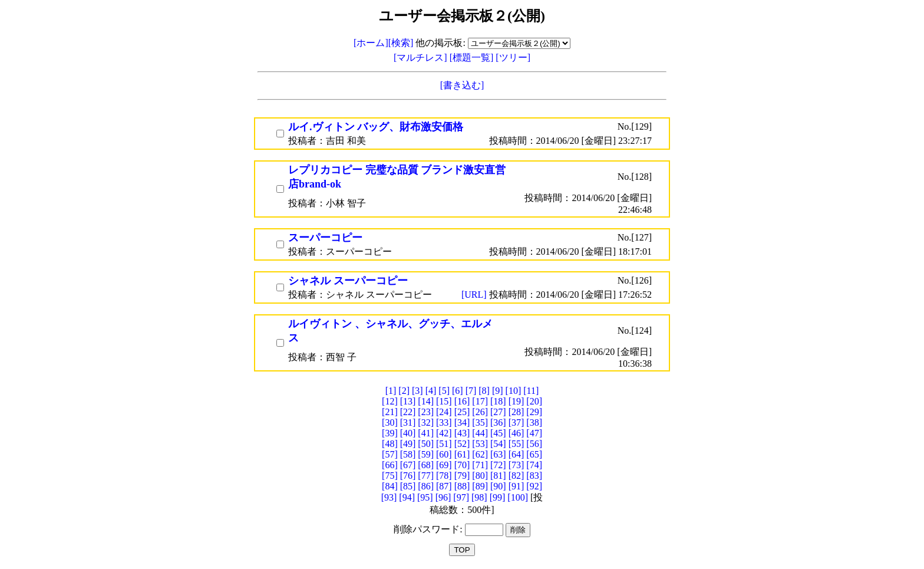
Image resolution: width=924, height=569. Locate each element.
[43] (462, 433)
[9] (498, 391)
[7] (471, 391)
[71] (480, 465)
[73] (517, 465)
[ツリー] (513, 57)
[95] (425, 497)
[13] (408, 401)
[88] (462, 486)
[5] (444, 391)
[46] (517, 433)
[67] (408, 465)
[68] (426, 465)
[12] (390, 401)
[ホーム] (371, 43)
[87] (444, 486)
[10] (514, 391)
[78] (444, 476)
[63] (498, 454)
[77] (426, 476)
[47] (534, 433)
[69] (444, 465)
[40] (408, 433)
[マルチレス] (422, 57)
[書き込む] (462, 85)
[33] (444, 422)
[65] (534, 454)
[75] (390, 476)
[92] (534, 486)
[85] (408, 486)
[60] (444, 454)
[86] (426, 486)
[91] (517, 486)
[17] (480, 401)
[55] (517, 444)
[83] (534, 476)
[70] (462, 465)
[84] (390, 486)
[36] (498, 422)
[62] (480, 454)
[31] (408, 422)
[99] (498, 497)
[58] (408, 454)
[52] (462, 444)
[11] (531, 391)
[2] (404, 391)
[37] (517, 422)
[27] (498, 412)
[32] (426, 422)
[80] (480, 476)
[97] (461, 497)
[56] (534, 444)
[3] (418, 391)
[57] (390, 454)
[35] (480, 422)
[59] (426, 454)
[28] (517, 412)
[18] (498, 401)
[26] (480, 412)
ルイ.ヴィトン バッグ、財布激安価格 (376, 127)
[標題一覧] (473, 57)
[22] (408, 412)
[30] (390, 422)
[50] (426, 444)
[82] (517, 476)
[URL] (475, 295)
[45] (498, 433)
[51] (444, 444)
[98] (479, 497)
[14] (426, 401)
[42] (444, 433)
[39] (390, 433)
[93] (389, 497)
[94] (407, 497)
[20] (534, 401)
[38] (534, 422)
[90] (498, 486)
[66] (390, 465)
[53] (480, 444)
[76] (408, 476)
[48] (390, 444)
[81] (498, 476)
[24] (444, 412)
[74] (534, 465)
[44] (480, 433)
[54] (498, 444)
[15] (444, 401)
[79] (462, 476)
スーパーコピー (325, 238)
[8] (484, 391)
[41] (426, 433)
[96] (443, 497)
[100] (518, 497)
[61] (462, 454)
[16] (462, 401)
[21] (390, 412)
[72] (498, 465)
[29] (534, 412)
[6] (458, 391)
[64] (517, 454)
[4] (431, 391)
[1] (391, 391)
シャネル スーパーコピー (348, 281)
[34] (462, 422)
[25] (462, 412)
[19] (517, 401)
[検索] (401, 43)
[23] (426, 412)
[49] (408, 444)
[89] (480, 486)
